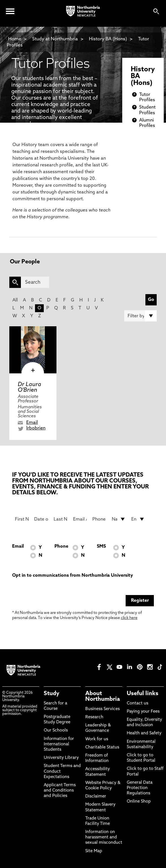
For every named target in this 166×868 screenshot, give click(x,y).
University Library (61, 758)
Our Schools (56, 731)
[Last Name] (61, 519)
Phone (61, 547)
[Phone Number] (99, 519)
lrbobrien (36, 428)
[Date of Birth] (41, 519)
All (15, 300)
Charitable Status (102, 747)
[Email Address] (80, 519)
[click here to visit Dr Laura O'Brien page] (33, 350)
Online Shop (139, 802)
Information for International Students (59, 744)
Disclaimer (96, 797)
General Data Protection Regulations (140, 788)
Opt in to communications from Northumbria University (73, 576)
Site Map (94, 851)
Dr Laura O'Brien (30, 387)
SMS (101, 547)
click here (129, 618)
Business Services (102, 709)
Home (15, 39)
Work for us (97, 739)
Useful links (143, 694)
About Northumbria (103, 697)
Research (94, 717)
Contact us (137, 703)
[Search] (35, 282)
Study (52, 694)
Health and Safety (144, 733)
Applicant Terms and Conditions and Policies (60, 791)
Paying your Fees (143, 712)
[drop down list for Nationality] (119, 519)
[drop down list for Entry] (138, 519)
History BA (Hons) (109, 39)
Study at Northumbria (55, 39)
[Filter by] (140, 316)
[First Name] (22, 519)
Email (32, 423)
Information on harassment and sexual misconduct (104, 837)
